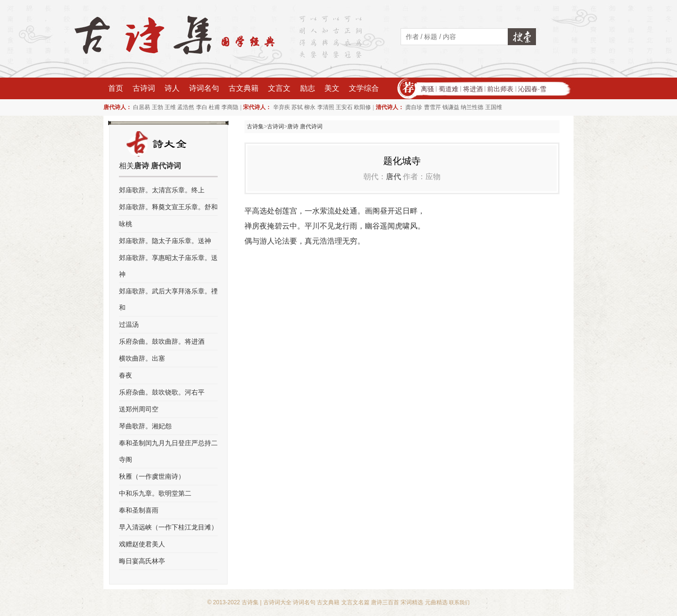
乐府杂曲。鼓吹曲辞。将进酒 (162, 341)
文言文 (279, 88)
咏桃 (126, 224)
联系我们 (459, 602)
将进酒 (473, 89)
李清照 (326, 107)
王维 (170, 107)
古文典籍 (244, 88)
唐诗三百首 (385, 602)
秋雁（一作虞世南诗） (152, 476)
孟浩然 (186, 107)
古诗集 (255, 126)
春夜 (126, 375)
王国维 (494, 107)
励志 (307, 88)
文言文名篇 (355, 602)
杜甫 (214, 107)
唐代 (394, 177)
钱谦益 (451, 107)
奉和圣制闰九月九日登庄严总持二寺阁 (168, 451)
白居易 (142, 107)
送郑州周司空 (139, 409)
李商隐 (230, 107)
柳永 (310, 107)
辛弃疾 (282, 107)
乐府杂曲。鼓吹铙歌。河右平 (162, 392)
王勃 (157, 107)
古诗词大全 (277, 602)
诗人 (172, 88)
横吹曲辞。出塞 (142, 358)
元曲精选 (436, 602)
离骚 (427, 89)
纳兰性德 (472, 107)
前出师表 (500, 89)
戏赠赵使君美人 (142, 544)
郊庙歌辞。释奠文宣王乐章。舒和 (168, 207)
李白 (202, 107)
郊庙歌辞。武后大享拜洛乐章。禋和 (168, 299)
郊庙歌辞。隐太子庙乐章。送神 (165, 241)
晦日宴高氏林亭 (142, 561)
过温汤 (129, 324)
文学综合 (364, 88)
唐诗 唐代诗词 (305, 126)
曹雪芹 (433, 107)
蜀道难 (449, 89)
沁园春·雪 (532, 89)
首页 (116, 88)
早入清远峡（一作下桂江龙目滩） (168, 527)
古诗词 (144, 88)
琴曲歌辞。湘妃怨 (145, 426)
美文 (332, 88)
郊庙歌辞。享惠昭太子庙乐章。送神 (168, 266)
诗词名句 (204, 88)
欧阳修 (362, 107)
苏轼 (297, 107)
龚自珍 (414, 107)
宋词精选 (412, 602)
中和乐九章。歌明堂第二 (155, 493)
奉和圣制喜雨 (139, 510)
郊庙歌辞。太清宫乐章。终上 (162, 190)
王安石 (344, 107)
